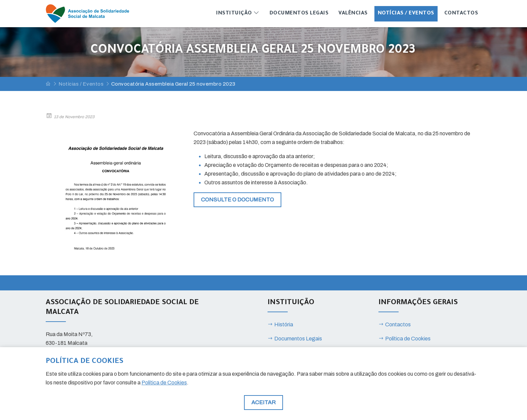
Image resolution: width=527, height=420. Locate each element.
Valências (353, 14)
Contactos (461, 14)
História (280, 324)
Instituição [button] (238, 13)
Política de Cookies (404, 339)
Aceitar (263, 402)
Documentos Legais (299, 14)
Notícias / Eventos (406, 14)
